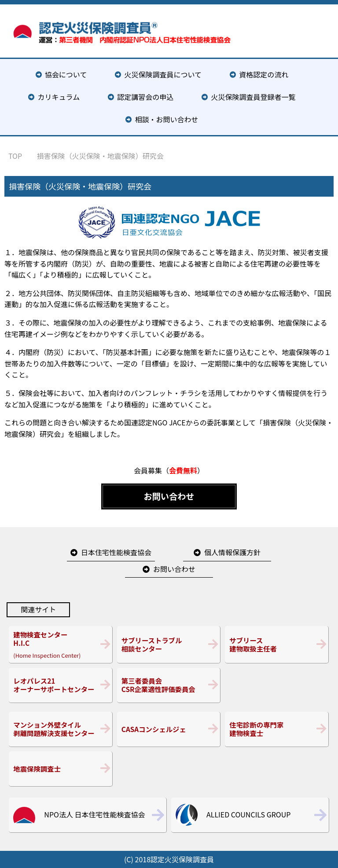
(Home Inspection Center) (61, 645)
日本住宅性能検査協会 (116, 552)
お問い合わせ (169, 496)
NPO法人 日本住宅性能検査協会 (94, 814)
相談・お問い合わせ (167, 119)
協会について (66, 74)
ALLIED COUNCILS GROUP (248, 814)
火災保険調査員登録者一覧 (253, 97)
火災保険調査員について (163, 74)
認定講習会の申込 (145, 97)
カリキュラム (59, 97)
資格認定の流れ (264, 74)
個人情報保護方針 (232, 552)
